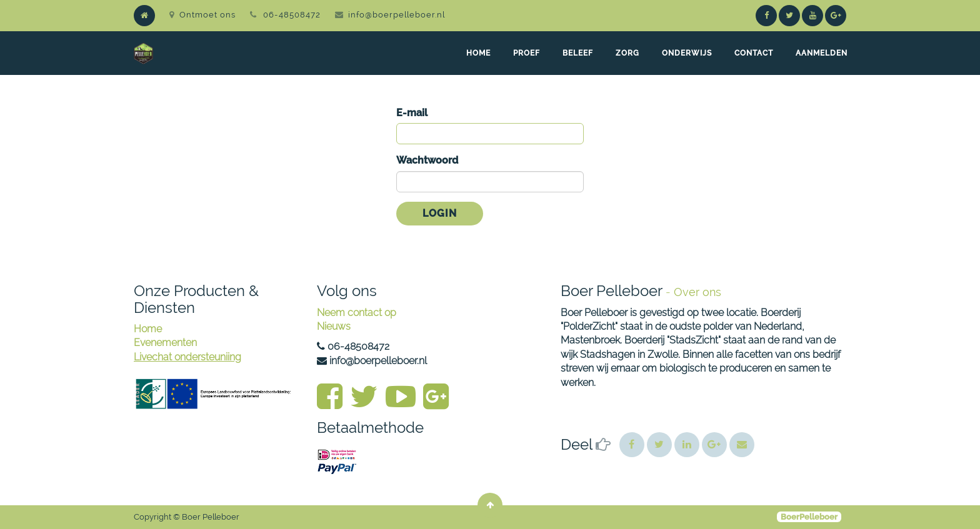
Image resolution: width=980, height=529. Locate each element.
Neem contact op (357, 313)
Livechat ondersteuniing (187, 357)
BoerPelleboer (809, 517)
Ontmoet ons (202, 15)
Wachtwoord (427, 160)
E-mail (412, 113)
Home (148, 329)
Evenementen (165, 343)
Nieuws (334, 326)
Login (440, 213)
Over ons (697, 292)
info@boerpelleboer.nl (397, 15)
